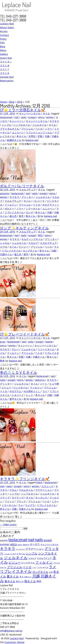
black (40, 482)
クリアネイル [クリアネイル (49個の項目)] (20, 549)
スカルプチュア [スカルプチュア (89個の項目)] (44, 558)
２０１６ (5, 73)
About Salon (7, 27)
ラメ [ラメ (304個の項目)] (53, 567)
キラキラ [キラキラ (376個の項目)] (8, 548)
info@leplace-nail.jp (11, 631)
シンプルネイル (22, 125)
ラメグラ (30, 505)
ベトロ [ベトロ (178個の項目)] (27, 567)
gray (3, 342)
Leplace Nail (7, 24)
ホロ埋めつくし (32, 391)
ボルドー (10, 209)
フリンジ (10, 501)
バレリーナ (39, 201)
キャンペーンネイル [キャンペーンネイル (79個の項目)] (49, 544)
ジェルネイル (40, 125)
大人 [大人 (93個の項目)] (22, 577)
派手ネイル (16, 399)
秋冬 (3, 361)
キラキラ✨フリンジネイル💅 (25, 479)
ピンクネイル (21, 388)
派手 (21, 216)
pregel (32, 117)
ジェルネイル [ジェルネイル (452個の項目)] (16, 558)
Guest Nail (6, 58)
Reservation (7, 81)
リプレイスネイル (14, 212)
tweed (49, 342)
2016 (20, 102)
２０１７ (5, 69)
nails (24, 117)
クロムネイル (26, 490)
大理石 (32, 136)
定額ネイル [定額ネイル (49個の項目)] (28, 577)
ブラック (21, 501)
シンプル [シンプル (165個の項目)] (32, 553)
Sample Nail (7, 77)
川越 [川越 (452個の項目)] (36, 576)
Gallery (4, 54)
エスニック (48, 486)
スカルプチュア (28, 190)
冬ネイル (22, 136)
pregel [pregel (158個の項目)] (48, 540)
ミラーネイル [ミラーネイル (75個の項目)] (43, 567)
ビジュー (24, 247)
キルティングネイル (32, 239)
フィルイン (11, 205)
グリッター (28, 197)
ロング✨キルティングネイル (24, 228)
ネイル (47, 113)
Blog (3, 46)
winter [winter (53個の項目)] (20, 545)
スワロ (4, 247)
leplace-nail (32, 140)
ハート (44, 384)
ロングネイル (30, 251)
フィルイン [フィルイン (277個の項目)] (44, 562)
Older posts (8, 524)
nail (17, 117)
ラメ (56, 247)
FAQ (2, 43)
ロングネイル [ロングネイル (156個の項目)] (40, 572)
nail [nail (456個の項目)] (31, 540)
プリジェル (28, 129)
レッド (30, 395)
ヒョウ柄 (54, 384)
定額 (40, 136)
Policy (3, 39)
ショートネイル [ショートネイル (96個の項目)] (18, 554)
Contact (4, 35)
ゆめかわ (40, 380)
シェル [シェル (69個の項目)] (7, 554)
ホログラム (16, 391)
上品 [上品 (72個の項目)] (51, 572)
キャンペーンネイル (30, 113)
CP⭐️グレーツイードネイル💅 (25, 334)
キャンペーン (17, 121)
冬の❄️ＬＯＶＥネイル (19, 372)
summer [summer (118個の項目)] (5, 544)
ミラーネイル (33, 209)
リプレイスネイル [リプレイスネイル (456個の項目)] (16, 571)
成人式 (13, 216)
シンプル (7, 125)
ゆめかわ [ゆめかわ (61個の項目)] (26, 545)
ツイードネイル (46, 349)
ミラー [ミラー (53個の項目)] (34, 567)
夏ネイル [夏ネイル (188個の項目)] (13, 576)
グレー (16, 349)
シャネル (5, 243)
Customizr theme (14, 642)
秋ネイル (31, 216)
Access (4, 31)
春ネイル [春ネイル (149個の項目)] (10, 581)
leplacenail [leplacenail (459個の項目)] (18, 540)
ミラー (49, 129)
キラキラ (54, 121)
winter (50, 117)
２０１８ (5, 65)
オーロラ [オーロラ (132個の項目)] (35, 544)
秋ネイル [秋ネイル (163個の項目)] (30, 581)
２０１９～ (6, 62)
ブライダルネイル (10, 129)
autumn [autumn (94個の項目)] (4, 540)
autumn (5, 193)
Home (3, 102)
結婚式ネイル (14, 140)
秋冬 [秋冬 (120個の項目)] (39, 581)
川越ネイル (6, 254)
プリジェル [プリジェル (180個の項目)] (15, 567)
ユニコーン (18, 132)
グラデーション (44, 490)
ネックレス (42, 498)
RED (41, 235)
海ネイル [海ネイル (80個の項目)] (20, 581)
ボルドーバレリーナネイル (22, 186)
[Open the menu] (0, 85)
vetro (41, 117)
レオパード (18, 395)
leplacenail (6, 117)
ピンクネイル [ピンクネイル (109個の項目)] (28, 563)
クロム (13, 490)
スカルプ (33, 243)
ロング (30, 212)
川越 (47, 136)
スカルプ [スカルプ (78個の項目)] (32, 558)
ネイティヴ (18, 498)
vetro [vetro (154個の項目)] (13, 544)
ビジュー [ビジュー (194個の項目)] (15, 562)
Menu (3, 50)
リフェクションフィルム (39, 132)
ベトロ (39, 129)
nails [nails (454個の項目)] (39, 540)
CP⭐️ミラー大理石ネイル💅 (23, 110)
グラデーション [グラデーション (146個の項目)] (35, 549)
